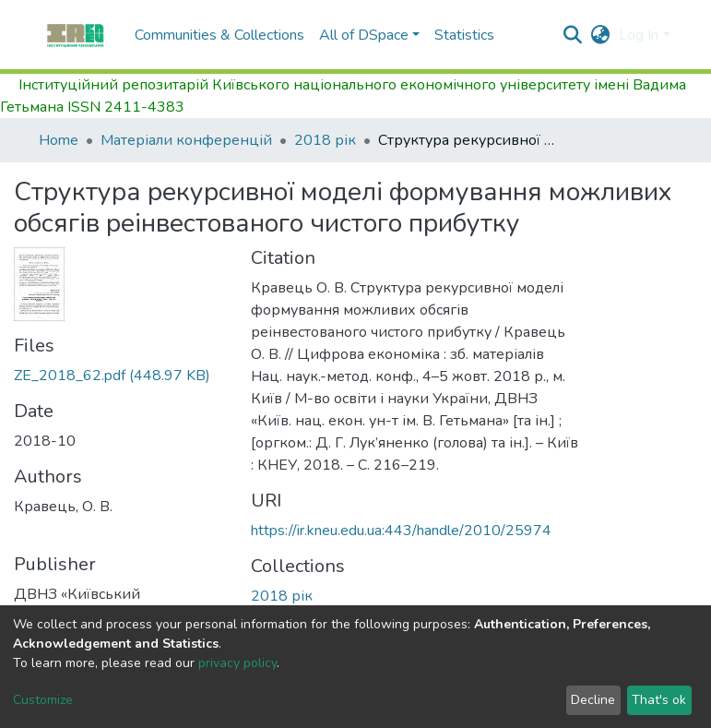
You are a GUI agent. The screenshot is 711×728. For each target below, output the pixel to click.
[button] (600, 35)
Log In (639, 35)
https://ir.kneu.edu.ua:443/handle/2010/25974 (401, 531)
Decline (593, 700)
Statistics (464, 35)
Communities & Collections (219, 35)
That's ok (659, 700)
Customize (43, 700)
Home (59, 140)
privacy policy (237, 663)
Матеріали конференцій (186, 140)
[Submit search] (572, 35)
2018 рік (325, 140)
